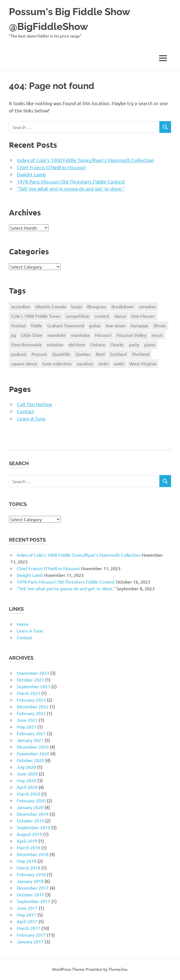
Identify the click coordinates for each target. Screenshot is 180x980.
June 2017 (27, 908)
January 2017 (30, 941)
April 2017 (27, 921)
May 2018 (27, 861)
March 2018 (28, 868)
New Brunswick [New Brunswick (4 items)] (26, 344)
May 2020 (27, 780)
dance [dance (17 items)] (120, 316)
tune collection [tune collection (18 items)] (57, 363)
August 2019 (29, 834)
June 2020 (27, 774)
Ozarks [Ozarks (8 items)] (117, 344)
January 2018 (30, 881)
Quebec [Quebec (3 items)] (83, 354)
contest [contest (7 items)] (102, 316)
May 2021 (27, 727)
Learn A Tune (31, 418)
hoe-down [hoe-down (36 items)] (116, 325)
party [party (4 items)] (134, 344)
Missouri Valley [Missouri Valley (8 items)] (131, 335)
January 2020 (30, 807)
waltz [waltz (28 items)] (119, 363)
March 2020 (28, 794)
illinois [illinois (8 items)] (160, 325)
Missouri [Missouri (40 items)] (103, 335)
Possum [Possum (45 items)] (39, 354)
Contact (26, 411)
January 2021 (30, 740)
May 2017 (27, 915)
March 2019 (28, 847)
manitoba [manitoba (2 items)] (80, 335)
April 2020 (27, 787)
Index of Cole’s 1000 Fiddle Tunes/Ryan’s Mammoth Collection (85, 160)
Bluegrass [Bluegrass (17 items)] (97, 306)
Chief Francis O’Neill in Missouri (51, 167)
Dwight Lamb (31, 174)
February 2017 (31, 935)
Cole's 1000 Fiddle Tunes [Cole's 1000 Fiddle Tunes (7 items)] (36, 316)
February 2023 (31, 700)
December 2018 (33, 854)
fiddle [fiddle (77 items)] (36, 325)
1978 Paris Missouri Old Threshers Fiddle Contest (71, 181)
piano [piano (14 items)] (150, 344)
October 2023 (30, 680)
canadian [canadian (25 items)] (147, 306)
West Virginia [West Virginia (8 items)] (143, 363)
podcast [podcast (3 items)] (19, 354)
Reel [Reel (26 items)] (100, 354)
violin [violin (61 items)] (104, 363)
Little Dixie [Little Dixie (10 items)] (32, 335)
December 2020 (33, 747)
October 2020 (30, 760)
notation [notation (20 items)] (55, 344)
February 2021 (31, 733)
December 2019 (33, 814)
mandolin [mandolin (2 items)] (57, 335)
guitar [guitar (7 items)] (95, 325)
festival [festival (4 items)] (18, 325)
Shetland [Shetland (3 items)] (141, 354)
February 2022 (31, 713)
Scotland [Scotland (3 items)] (118, 354)
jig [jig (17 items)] (14, 335)
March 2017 (28, 928)
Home (23, 624)
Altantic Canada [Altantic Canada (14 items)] (51, 306)
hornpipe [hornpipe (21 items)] (140, 325)
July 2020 (26, 767)
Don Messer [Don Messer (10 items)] (143, 316)
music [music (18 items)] (157, 335)
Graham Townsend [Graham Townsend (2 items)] (66, 325)
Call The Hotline (35, 404)
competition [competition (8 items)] (78, 316)
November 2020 (33, 753)
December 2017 (33, 888)
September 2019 (33, 827)
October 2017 (30, 894)
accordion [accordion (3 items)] (21, 306)
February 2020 (31, 800)
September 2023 (33, 686)
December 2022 (33, 706)
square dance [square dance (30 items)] (24, 363)
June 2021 (27, 720)
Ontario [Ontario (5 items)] (98, 344)
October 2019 (30, 821)
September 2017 (33, 901)
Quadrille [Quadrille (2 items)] (61, 354)
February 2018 (31, 874)
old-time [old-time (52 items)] (77, 344)
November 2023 (33, 673)
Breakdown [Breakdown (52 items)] (123, 306)
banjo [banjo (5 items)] (77, 306)
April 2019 (27, 841)
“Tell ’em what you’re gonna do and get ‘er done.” (71, 188)
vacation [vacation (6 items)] (85, 363)
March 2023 (28, 693)
